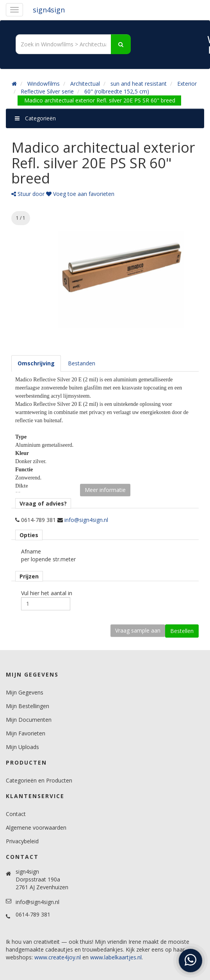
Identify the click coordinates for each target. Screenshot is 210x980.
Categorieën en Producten (39, 780)
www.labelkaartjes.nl (116, 957)
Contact (16, 814)
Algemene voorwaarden (36, 828)
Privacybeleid (22, 841)
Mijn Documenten (29, 720)
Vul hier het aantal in (47, 593)
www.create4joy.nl (58, 957)
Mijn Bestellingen (28, 706)
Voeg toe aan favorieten (80, 194)
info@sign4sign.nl (86, 520)
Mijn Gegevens (25, 692)
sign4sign (49, 10)
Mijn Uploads (22, 747)
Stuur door (28, 194)
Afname (31, 551)
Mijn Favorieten (26, 733)
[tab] (36, 363)
